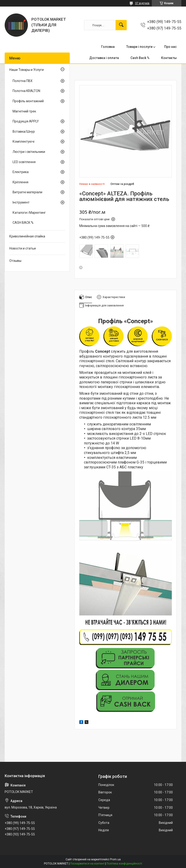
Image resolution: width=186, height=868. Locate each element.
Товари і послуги (139, 47)
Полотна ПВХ (23, 81)
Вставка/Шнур (24, 132)
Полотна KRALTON (26, 91)
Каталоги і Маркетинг (29, 213)
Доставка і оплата (104, 58)
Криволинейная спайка (27, 236)
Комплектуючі (23, 141)
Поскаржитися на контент (87, 864)
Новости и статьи (23, 248)
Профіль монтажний (28, 101)
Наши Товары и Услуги (27, 70)
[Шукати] (121, 25)
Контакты (169, 58)
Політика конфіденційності (124, 864)
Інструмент (21, 202)
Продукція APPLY (26, 121)
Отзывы (15, 261)
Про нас (170, 47)
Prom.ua (115, 859)
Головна (108, 47)
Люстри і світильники (29, 152)
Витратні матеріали (27, 192)
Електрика (21, 172)
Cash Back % (140, 58)
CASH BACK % (23, 223)
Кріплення (20, 182)
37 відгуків (142, 3)
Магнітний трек (24, 111)
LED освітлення (24, 162)
